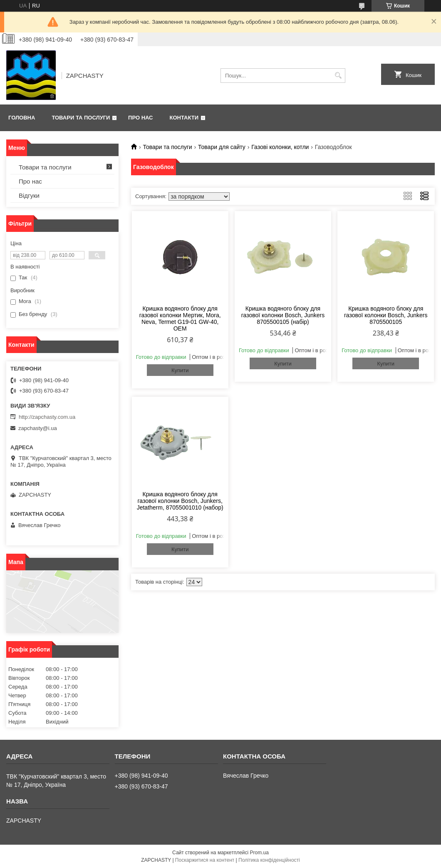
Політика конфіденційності (269, 860)
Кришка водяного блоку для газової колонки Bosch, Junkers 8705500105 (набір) (283, 315)
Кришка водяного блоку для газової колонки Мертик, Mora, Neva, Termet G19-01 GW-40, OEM (180, 318)
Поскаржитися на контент (205, 860)
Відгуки (29, 195)
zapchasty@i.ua (38, 428)
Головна (22, 118)
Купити (180, 370)
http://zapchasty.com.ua (47, 417)
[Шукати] (338, 76)
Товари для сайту (222, 147)
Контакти (184, 118)
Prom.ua (259, 853)
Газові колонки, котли (280, 147)
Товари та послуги (81, 118)
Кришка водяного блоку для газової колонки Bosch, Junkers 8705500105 (386, 315)
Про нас (140, 118)
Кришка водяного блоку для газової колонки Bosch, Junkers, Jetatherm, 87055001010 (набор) (180, 501)
